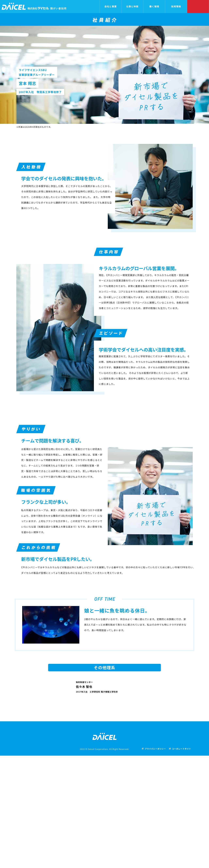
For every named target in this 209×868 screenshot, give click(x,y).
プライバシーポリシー (155, 861)
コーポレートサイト (181, 861)
